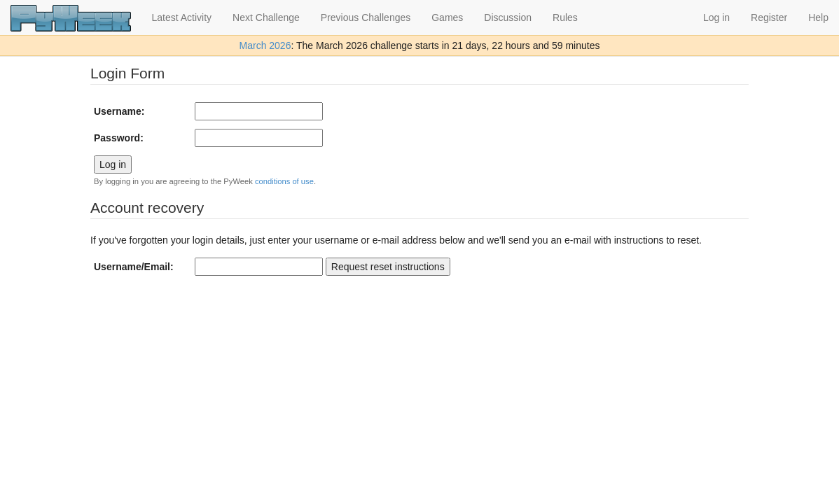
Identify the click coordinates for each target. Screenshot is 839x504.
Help (818, 17)
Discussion (508, 17)
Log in (716, 17)
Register (769, 17)
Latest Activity (182, 17)
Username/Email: (134, 267)
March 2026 (265, 45)
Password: (119, 138)
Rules (565, 17)
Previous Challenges (366, 17)
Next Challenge (266, 17)
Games (447, 17)
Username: (119, 111)
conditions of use (284, 181)
